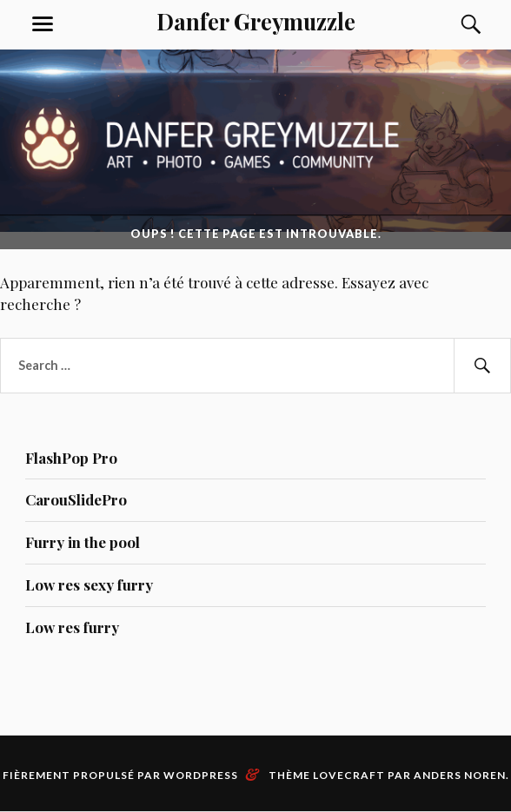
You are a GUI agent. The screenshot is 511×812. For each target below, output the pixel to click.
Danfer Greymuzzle (256, 21)
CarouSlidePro (76, 499)
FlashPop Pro (71, 458)
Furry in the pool (83, 542)
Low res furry (72, 627)
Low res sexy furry (89, 584)
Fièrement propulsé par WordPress (120, 775)
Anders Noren (460, 775)
